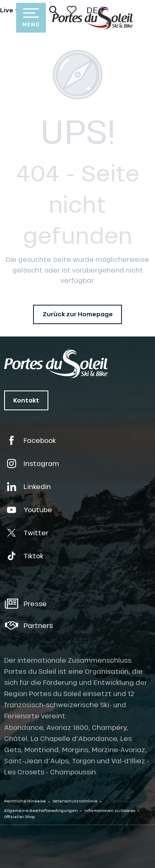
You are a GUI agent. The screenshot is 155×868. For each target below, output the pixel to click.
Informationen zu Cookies (110, 810)
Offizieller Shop (19, 817)
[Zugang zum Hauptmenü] (31, 18)
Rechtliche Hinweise (25, 801)
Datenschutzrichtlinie (75, 801)
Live (7, 10)
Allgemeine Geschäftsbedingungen (41, 810)
